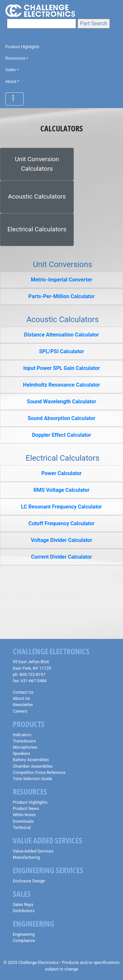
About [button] (11, 81)
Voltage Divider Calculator (61, 540)
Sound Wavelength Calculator (61, 402)
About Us (21, 698)
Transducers (24, 741)
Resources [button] (15, 58)
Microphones (25, 747)
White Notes (24, 815)
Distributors (24, 911)
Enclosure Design (29, 881)
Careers (20, 711)
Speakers (21, 753)
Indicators (22, 735)
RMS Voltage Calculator (61, 490)
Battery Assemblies (31, 760)
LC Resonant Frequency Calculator (61, 507)
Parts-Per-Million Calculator (61, 296)
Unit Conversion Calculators (37, 164)
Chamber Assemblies (33, 766)
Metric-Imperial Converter (61, 280)
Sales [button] (10, 70)
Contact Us (23, 692)
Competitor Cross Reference (39, 772)
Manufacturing (26, 857)
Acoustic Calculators (37, 196)
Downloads (23, 821)
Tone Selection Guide (32, 779)
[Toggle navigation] (14, 99)
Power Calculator (61, 473)
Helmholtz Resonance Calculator (61, 385)
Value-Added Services (33, 851)
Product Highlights (22, 47)
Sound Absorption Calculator (61, 418)
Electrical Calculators (37, 229)
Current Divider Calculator (62, 557)
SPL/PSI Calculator (61, 351)
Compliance (24, 941)
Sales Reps (23, 904)
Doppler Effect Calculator (61, 435)
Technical (22, 827)
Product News (26, 808)
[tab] (61, 280)
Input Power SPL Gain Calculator (61, 368)
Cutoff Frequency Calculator (61, 523)
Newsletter (23, 705)
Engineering (24, 934)
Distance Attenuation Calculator (61, 335)
